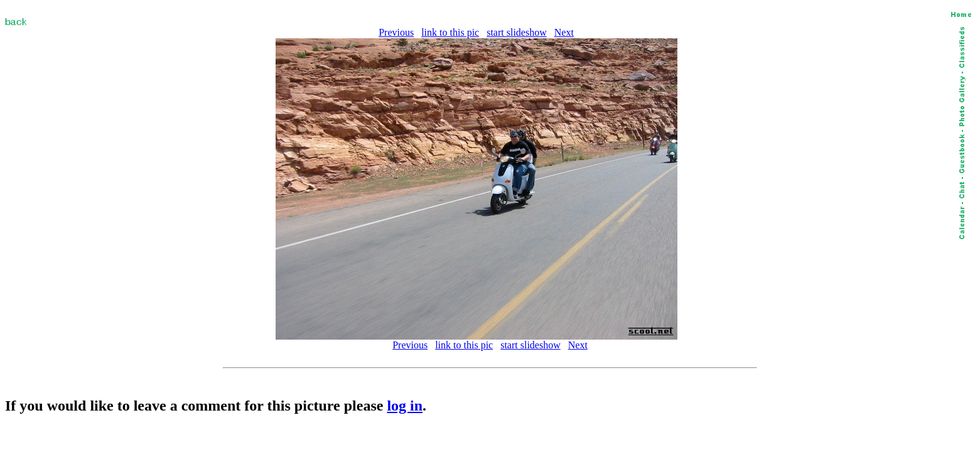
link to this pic (450, 32)
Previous (396, 32)
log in (405, 406)
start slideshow (517, 32)
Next (564, 32)
